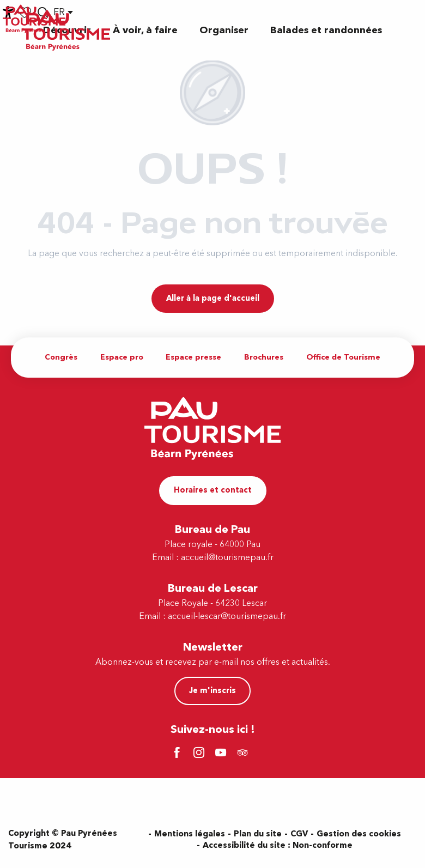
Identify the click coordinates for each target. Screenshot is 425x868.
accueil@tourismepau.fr (227, 557)
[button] (145, 30)
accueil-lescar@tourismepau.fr (227, 616)
